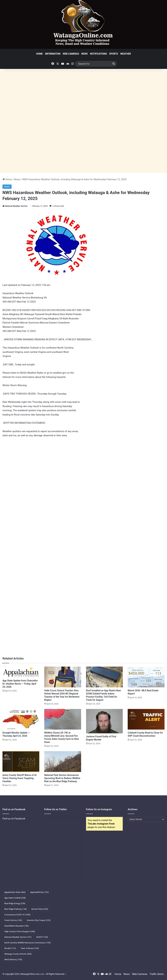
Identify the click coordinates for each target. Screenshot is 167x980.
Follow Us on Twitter (56, 809)
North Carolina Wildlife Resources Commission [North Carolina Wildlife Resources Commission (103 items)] (28, 943)
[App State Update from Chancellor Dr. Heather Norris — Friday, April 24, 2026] (21, 672)
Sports (114, 54)
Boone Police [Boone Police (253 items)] (40, 909)
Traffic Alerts (157, 974)
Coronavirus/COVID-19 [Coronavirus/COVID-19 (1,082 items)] (17, 915)
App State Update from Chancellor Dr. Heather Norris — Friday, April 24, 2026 (20, 684)
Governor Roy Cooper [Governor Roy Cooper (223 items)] (39, 920)
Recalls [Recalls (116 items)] (10, 948)
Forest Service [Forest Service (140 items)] (13, 920)
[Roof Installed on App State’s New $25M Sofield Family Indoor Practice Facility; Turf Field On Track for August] (104, 677)
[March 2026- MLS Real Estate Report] (146, 677)
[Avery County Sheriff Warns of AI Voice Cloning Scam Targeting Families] (21, 762)
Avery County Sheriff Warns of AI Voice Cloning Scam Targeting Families (19, 778)
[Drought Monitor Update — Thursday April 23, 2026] (21, 719)
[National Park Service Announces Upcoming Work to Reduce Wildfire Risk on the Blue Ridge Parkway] (63, 762)
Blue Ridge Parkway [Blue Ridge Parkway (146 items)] (16, 909)
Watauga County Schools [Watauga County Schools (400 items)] (18, 954)
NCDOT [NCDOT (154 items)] (42, 937)
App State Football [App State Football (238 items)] (15, 898)
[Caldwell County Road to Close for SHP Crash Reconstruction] (146, 719)
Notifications (98, 54)
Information (53, 54)
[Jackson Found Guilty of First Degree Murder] (104, 721)
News (84, 54)
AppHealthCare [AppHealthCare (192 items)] (39, 892)
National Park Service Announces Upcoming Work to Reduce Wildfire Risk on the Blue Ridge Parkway (62, 778)
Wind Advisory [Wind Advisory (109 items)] (13, 960)
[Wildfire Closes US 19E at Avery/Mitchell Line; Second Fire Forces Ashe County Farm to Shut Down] (63, 719)
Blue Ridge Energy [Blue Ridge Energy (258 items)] (15, 903)
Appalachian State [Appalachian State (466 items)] (15, 892)
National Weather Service (16, 206)
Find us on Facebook (14, 819)
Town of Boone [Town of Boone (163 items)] (30, 948)
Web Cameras (71, 54)
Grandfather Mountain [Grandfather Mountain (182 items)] (17, 926)
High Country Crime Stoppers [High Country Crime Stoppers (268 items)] (20, 932)
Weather (126, 54)
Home (39, 54)
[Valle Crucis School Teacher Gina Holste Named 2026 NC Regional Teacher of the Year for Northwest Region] (63, 677)
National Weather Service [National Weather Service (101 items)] (18, 937)
